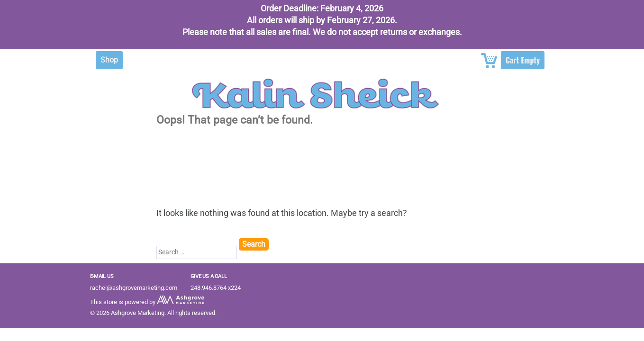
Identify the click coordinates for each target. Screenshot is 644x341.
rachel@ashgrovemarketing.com (134, 288)
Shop (109, 60)
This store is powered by (147, 302)
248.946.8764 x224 (216, 288)
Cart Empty (523, 60)
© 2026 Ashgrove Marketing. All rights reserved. (153, 313)
